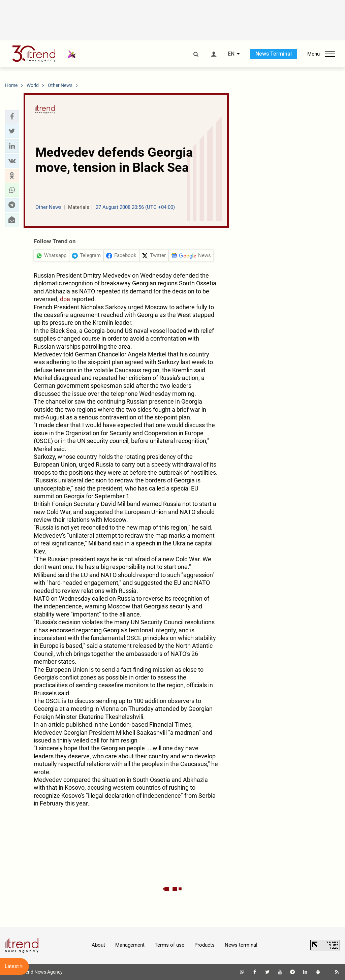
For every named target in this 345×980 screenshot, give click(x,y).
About (98, 945)
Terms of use (169, 945)
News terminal (241, 945)
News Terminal (274, 54)
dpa (65, 299)
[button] (12, 117)
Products (205, 945)
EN (231, 54)
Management (130, 945)
